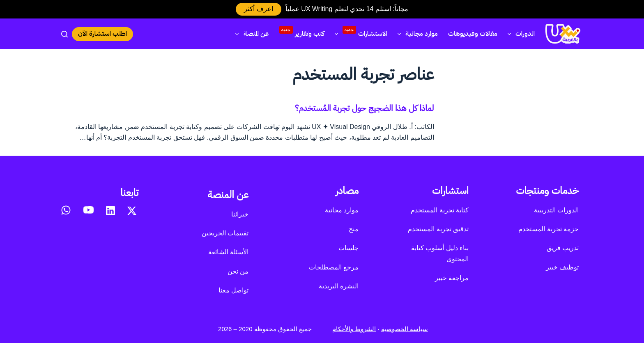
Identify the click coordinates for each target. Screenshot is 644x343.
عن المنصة (250, 34)
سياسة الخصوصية (405, 329)
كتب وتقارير (302, 32)
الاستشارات (359, 33)
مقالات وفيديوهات (473, 34)
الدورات (520, 34)
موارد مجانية (416, 34)
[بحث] (64, 34)
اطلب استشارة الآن (102, 34)
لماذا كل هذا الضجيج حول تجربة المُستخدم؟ (365, 108)
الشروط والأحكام (354, 329)
